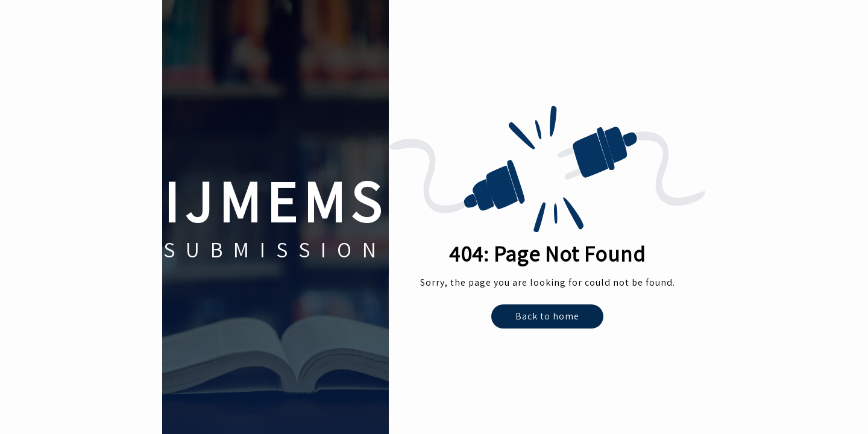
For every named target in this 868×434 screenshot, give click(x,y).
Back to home (547, 316)
